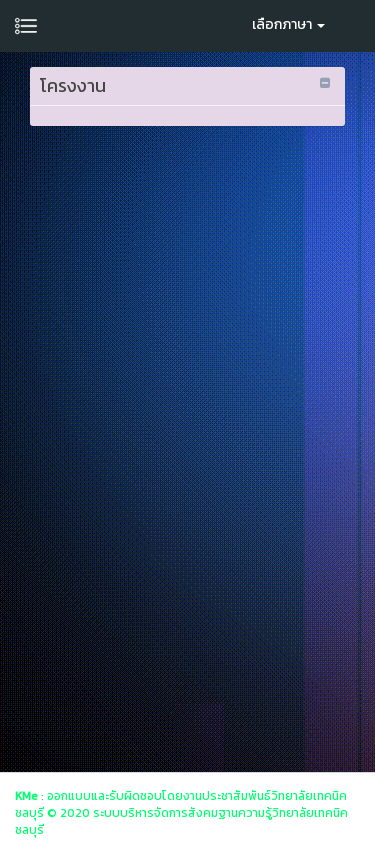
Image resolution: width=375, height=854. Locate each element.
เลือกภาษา (288, 24)
